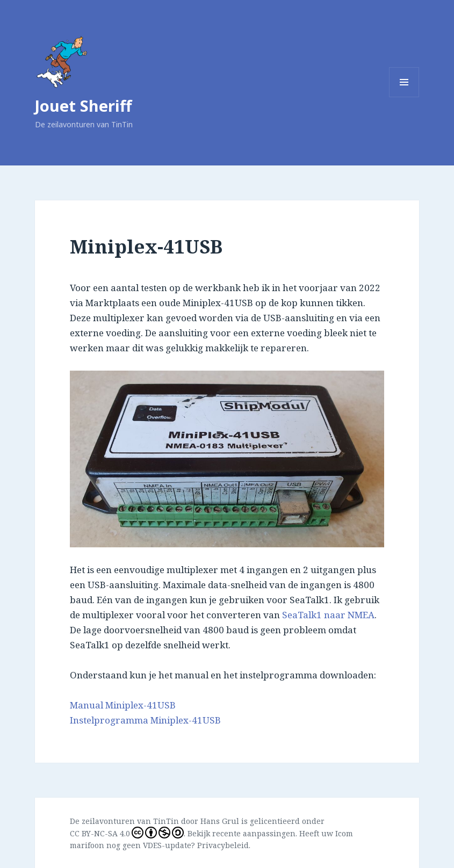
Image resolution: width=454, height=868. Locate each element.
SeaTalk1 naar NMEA (328, 615)
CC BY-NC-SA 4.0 (127, 833)
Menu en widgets (404, 97)
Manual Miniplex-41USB (123, 705)
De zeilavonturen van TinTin (124, 821)
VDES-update (167, 845)
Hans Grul (220, 821)
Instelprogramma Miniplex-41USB (145, 720)
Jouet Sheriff (83, 106)
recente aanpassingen (254, 833)
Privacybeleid (223, 845)
